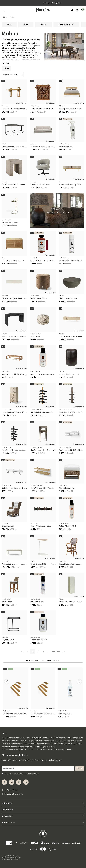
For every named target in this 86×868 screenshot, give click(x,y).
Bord (9, 24)
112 (59, 651)
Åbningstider (56, 3)
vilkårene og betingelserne (28, 773)
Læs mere (6, 63)
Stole (26, 24)
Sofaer (43, 24)
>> (64, 651)
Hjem (5, 17)
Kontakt (46, 3)
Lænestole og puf (66, 24)
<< (22, 651)
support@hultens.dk (65, 750)
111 (53, 651)
